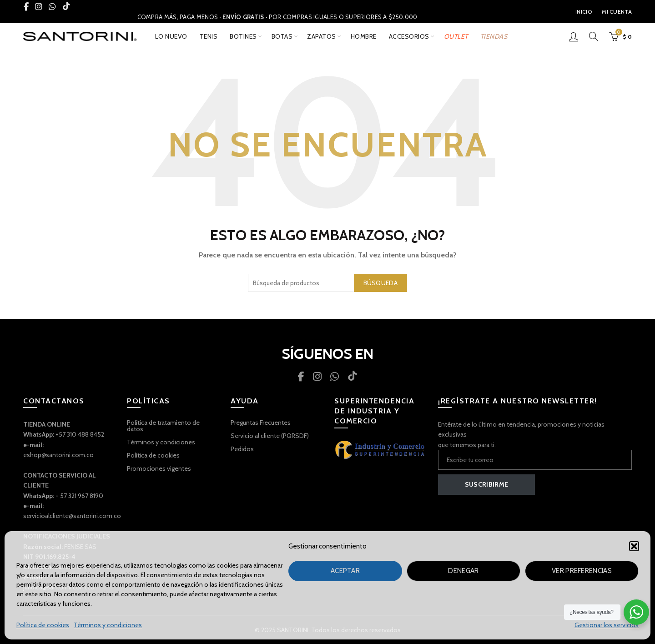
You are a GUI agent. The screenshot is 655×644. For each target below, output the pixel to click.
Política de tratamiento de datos (163, 426)
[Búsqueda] (594, 36)
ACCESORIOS (409, 36)
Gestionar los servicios (607, 625)
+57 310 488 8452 (80, 434)
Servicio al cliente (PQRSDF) (270, 436)
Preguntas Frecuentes (261, 423)
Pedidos (242, 449)
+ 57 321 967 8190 (79, 496)
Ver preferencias (582, 571)
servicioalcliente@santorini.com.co (72, 516)
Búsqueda (380, 283)
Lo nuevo (171, 36)
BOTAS (282, 36)
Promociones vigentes (159, 468)
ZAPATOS (322, 36)
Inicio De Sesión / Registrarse (574, 36)
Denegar (463, 571)
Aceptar (345, 571)
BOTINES (243, 36)
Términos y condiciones (108, 625)
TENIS (209, 36)
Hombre (364, 36)
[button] (634, 546)
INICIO (584, 12)
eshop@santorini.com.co (58, 455)
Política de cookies (43, 625)
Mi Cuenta (617, 12)
